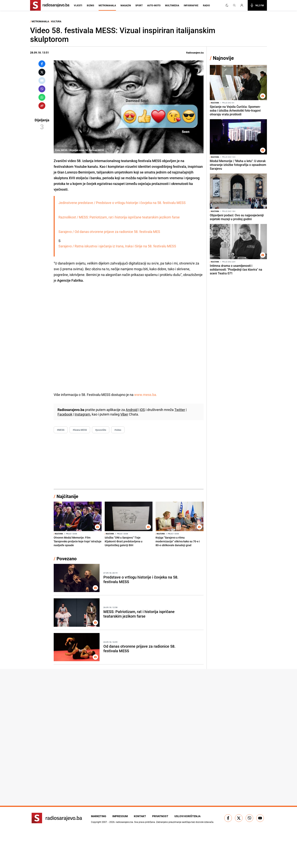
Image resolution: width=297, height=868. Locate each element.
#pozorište (101, 430)
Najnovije (223, 58)
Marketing (99, 816)
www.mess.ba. (146, 395)
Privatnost (160, 816)
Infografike (191, 5)
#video (118, 430)
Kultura (56, 21)
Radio (206, 5)
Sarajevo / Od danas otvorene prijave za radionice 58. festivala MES (109, 232)
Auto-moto (154, 5)
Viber (124, 414)
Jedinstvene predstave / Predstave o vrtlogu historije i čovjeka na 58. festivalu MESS (122, 203)
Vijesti (78, 5)
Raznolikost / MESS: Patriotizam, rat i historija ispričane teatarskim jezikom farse (119, 217)
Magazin (126, 5)
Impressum (120, 816)
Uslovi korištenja (187, 816)
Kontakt (140, 816)
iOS (142, 410)
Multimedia (172, 5)
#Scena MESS (80, 430)
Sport (139, 5)
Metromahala (107, 5)
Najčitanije (67, 496)
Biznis (90, 5)
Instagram (82, 414)
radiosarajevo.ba (124, 822)
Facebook (65, 414)
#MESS (61, 430)
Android (132, 410)
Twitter (180, 410)
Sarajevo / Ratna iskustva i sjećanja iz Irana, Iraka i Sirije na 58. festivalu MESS (117, 246)
